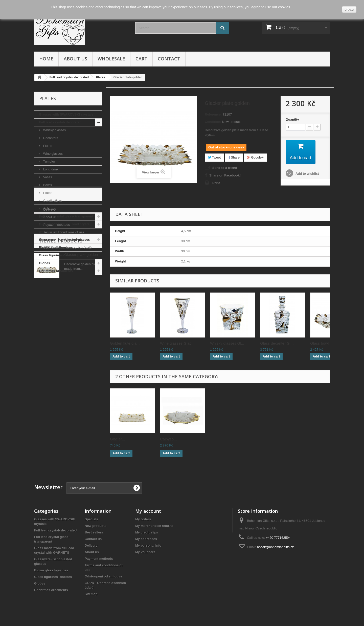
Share (234, 157)
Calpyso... (168, 439)
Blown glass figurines (56, 247)
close (349, 10)
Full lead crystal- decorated (60, 122)
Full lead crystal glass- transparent (66, 216)
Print (216, 183)
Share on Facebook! (225, 175)
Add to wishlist (307, 174)
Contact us (93, 539)
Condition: (213, 122)
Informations (57, 290)
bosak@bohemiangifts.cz (275, 547)
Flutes (47, 146)
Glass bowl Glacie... (327, 343)
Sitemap (91, 594)
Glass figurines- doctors (58, 255)
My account (148, 511)
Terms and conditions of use (63, 327)
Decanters (50, 138)
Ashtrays (49, 208)
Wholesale (111, 59)
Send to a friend (225, 168)
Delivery (49, 304)
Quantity (292, 119)
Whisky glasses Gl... (227, 343)
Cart (141, 59)
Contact (169, 59)
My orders (143, 519)
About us (75, 59)
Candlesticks (52, 201)
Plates (47, 193)
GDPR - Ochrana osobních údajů (67, 342)
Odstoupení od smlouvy (103, 576)
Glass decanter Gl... (277, 343)
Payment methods (56, 319)
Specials (91, 519)
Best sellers (94, 532)
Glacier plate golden (81, 375)
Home (46, 59)
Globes (44, 263)
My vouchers (145, 552)
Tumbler (49, 161)
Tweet (214, 157)
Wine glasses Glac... (177, 343)
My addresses (146, 539)
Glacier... (117, 439)
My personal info (148, 545)
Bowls (47, 185)
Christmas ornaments (56, 271)
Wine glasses (52, 154)
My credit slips (147, 532)
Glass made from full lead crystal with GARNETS (65, 228)
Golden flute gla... (125, 343)
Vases (47, 177)
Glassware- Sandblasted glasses (64, 240)
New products (96, 526)
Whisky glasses (54, 130)
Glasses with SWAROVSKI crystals (66, 114)
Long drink (50, 169)
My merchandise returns (154, 526)
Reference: (213, 114)
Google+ (255, 157)
